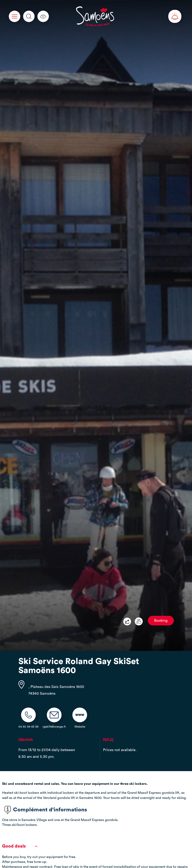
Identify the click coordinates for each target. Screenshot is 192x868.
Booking (161, 621)
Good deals (20, 846)
